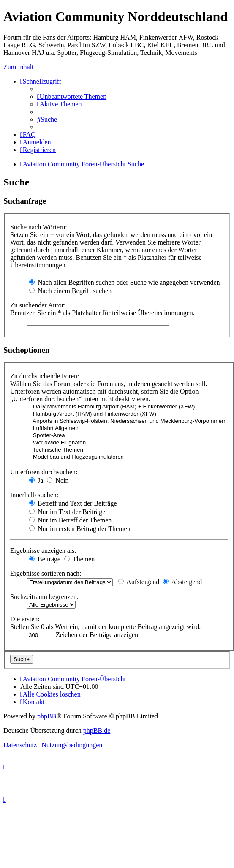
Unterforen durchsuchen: (44, 472)
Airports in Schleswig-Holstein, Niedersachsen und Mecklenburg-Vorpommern (128, 421)
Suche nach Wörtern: (39, 227)
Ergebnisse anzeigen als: (43, 551)
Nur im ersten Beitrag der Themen (80, 529)
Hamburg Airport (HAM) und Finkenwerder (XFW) (128, 414)
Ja (36, 480)
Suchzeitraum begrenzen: (44, 597)
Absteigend (182, 582)
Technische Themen (128, 450)
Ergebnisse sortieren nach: (46, 573)
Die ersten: (25, 619)
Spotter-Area (128, 436)
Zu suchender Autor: (38, 305)
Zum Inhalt (19, 67)
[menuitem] (72, 97)
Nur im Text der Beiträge (67, 512)
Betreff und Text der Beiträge (73, 503)
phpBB (47, 716)
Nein (58, 480)
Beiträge (45, 559)
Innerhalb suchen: (34, 495)
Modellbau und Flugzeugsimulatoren (128, 457)
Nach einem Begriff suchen (70, 291)
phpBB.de (97, 731)
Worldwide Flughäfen (128, 443)
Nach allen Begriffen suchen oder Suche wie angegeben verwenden (125, 282)
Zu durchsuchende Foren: (45, 376)
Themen (79, 559)
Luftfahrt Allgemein (128, 429)
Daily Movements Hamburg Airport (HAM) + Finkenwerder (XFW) (128, 407)
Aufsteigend (139, 582)
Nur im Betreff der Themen (70, 520)
